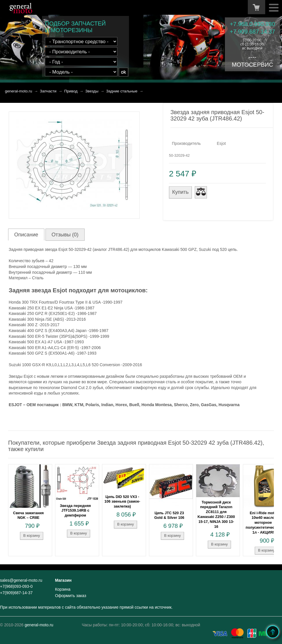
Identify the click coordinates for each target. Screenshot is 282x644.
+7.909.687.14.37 (252, 32)
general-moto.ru (19, 91)
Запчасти (48, 91)
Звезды (92, 91)
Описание (26, 235)
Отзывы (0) (65, 235)
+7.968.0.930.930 (252, 24)
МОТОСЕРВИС (252, 65)
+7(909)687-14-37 (16, 593)
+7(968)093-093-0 (16, 586)
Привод (71, 91)
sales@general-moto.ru (21, 580)
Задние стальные (122, 91)
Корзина (63, 589)
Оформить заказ (71, 596)
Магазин (63, 580)
